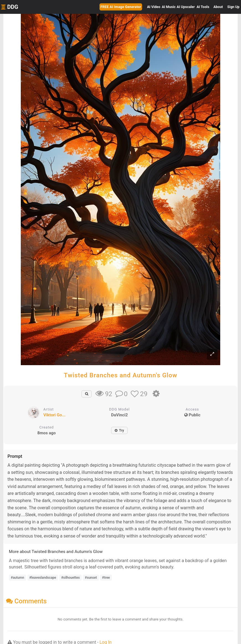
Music (169, 7)
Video (154, 7)
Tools (203, 7)
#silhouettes (70, 578)
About (218, 7)
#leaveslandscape (43, 578)
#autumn (17, 578)
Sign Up (234, 7)
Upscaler (186, 7)
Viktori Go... (54, 415)
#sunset (91, 578)
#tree (106, 578)
